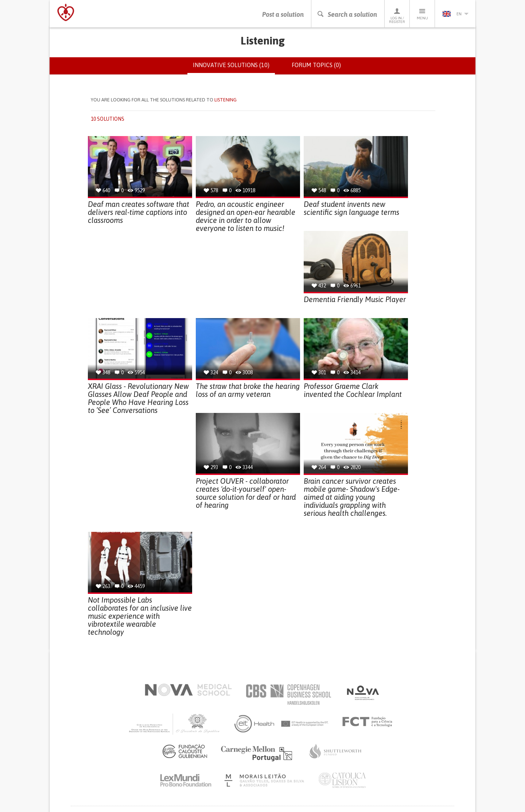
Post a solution (283, 14)
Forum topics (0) (316, 65)
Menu (422, 14)
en (455, 14)
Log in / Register (397, 16)
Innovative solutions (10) (234, 68)
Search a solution (347, 14)
